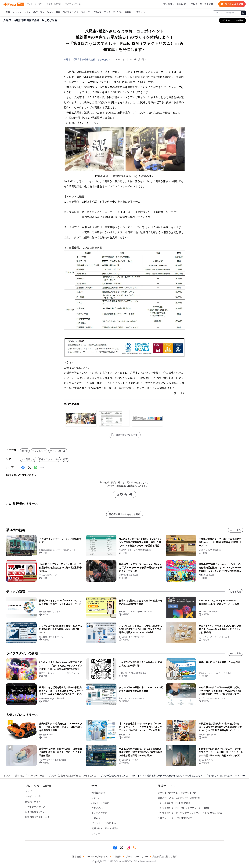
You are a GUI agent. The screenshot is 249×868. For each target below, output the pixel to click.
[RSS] (134, 848)
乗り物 (128, 12)
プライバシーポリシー (137, 857)
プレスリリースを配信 (174, 4)
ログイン (96, 798)
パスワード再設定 (100, 803)
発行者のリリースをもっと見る (125, 514)
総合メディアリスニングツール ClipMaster (179, 798)
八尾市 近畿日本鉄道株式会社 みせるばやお (87, 59)
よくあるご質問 (99, 813)
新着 (8, 12)
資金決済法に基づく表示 (165, 857)
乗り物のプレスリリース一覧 (30, 776)
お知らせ (96, 818)
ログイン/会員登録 (232, 4)
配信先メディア (33, 802)
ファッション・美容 (50, 12)
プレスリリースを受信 (202, 4)
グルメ (27, 12)
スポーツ (85, 12)
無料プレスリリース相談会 (105, 828)
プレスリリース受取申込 (104, 823)
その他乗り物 (28, 459)
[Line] (36, 467)
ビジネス (97, 12)
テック (107, 12)
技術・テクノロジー (49, 459)
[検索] (243, 13)
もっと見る (235, 530)
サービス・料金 (33, 796)
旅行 (35, 12)
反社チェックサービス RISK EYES (175, 818)
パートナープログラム (97, 857)
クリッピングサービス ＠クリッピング (177, 793)
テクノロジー (39, 451)
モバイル (118, 12)
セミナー (96, 833)
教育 (65, 459)
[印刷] (42, 467)
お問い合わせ (125, 494)
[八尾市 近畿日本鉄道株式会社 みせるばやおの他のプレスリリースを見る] (232, 20)
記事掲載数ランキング (36, 812)
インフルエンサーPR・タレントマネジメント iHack (184, 808)
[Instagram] (128, 848)
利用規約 (117, 857)
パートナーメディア (35, 807)
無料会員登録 (98, 793)
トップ (7, 776)
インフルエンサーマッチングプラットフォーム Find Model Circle (190, 813)
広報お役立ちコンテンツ (37, 817)
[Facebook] (23, 467)
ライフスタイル (71, 12)
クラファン (139, 12)
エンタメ (17, 12)
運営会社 (77, 857)
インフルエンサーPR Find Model (174, 803)
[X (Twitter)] (29, 467)
